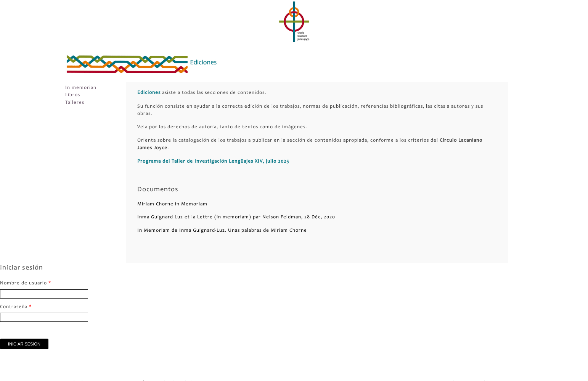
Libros (73, 95)
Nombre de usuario (26, 283)
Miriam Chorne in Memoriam (172, 204)
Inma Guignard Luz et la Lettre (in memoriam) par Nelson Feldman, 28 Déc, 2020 (236, 217)
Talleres (75, 103)
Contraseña (16, 307)
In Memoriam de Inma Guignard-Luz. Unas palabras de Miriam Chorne (222, 231)
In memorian (81, 88)
